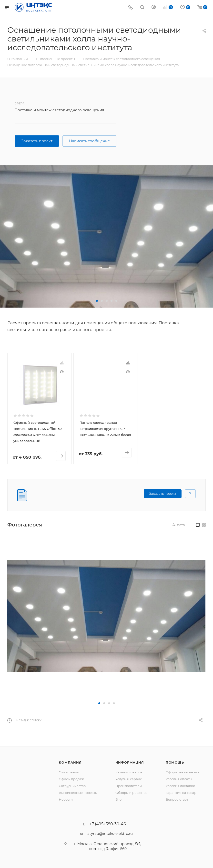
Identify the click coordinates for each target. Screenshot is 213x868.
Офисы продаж (71, 779)
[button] (97, 301)
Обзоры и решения (132, 792)
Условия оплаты (179, 779)
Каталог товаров (129, 772)
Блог (119, 799)
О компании (69, 772)
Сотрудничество (72, 786)
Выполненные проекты (78, 792)
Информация (130, 762)
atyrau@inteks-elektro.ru (110, 833)
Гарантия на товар (181, 792)
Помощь (175, 762)
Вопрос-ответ (177, 799)
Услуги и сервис (129, 779)
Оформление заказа (183, 772)
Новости (66, 799)
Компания (70, 762)
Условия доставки (180, 786)
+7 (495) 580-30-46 (108, 824)
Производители (129, 786)
